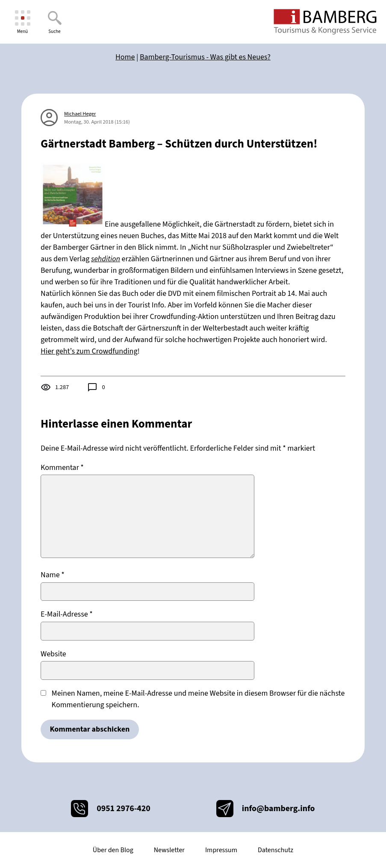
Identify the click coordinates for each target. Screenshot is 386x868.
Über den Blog (113, 850)
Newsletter (169, 850)
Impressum (221, 850)
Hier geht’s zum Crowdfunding (89, 351)
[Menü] (22, 22)
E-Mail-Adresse (67, 614)
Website (53, 654)
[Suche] (55, 22)
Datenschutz (276, 850)
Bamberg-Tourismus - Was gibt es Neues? (205, 57)
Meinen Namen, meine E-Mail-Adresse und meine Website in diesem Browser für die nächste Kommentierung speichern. (198, 699)
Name (53, 575)
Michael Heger (80, 114)
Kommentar (62, 468)
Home (125, 57)
